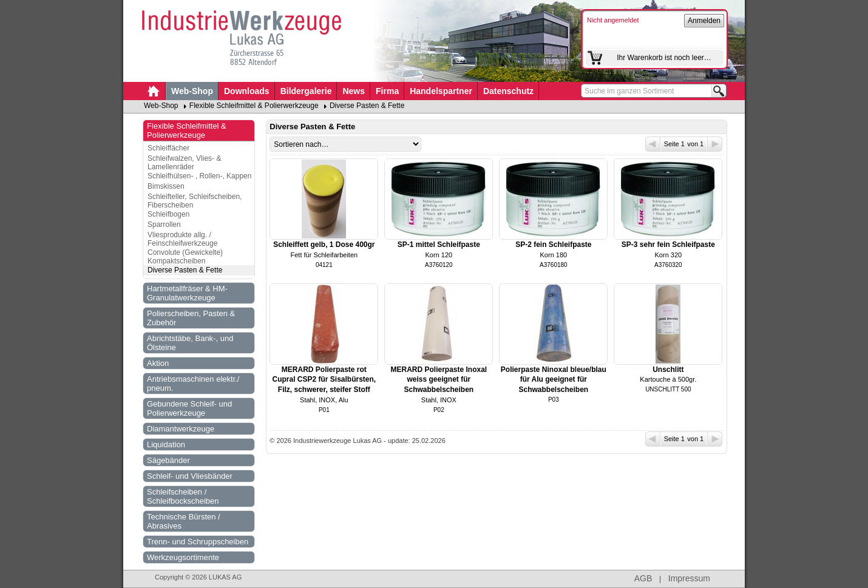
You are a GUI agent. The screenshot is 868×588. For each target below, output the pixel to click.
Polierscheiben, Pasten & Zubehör (191, 318)
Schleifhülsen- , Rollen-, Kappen (199, 176)
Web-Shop (192, 91)
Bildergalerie (306, 91)
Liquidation (166, 444)
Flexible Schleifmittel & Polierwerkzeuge (254, 106)
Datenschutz (508, 91)
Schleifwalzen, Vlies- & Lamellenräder (184, 163)
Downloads (247, 91)
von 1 (704, 144)
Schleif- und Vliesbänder (190, 476)
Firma (387, 91)
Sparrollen (164, 225)
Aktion (158, 363)
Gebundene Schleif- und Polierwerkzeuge (189, 408)
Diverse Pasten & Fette (367, 106)
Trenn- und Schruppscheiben (198, 542)
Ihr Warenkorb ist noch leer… (664, 58)
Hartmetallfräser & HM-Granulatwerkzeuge (187, 293)
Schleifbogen (168, 214)
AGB (643, 578)
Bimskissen (166, 186)
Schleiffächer (168, 148)
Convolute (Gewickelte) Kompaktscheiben (185, 257)
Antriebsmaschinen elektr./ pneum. (193, 384)
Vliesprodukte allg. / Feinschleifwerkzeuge (182, 239)
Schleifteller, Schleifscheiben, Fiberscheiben (195, 201)
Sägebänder (168, 460)
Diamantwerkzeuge (181, 429)
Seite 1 (666, 144)
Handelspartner (441, 91)
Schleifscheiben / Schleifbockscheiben (183, 496)
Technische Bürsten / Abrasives (184, 521)
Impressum (689, 578)
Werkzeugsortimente (183, 557)
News (354, 91)
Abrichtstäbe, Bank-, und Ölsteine (190, 343)
